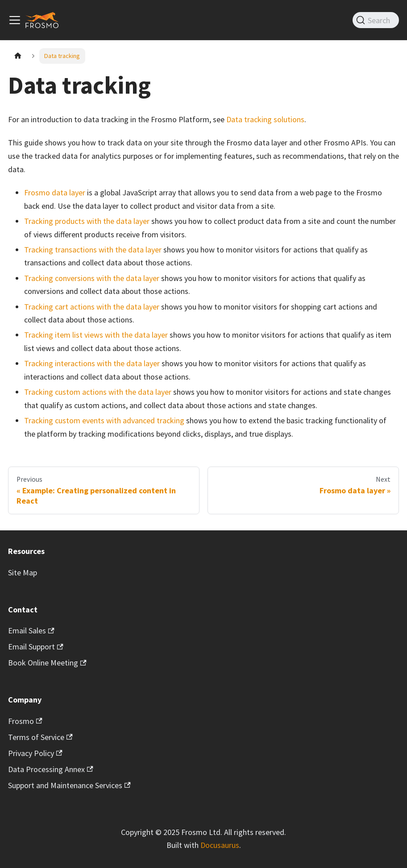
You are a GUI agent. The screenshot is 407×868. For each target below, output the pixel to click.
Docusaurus (220, 845)
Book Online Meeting (47, 663)
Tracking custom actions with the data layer (98, 392)
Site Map (23, 572)
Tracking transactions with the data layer (93, 250)
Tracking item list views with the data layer (96, 335)
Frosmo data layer (55, 192)
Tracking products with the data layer (87, 221)
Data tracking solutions (265, 119)
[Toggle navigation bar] (15, 20)
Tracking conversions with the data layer (92, 278)
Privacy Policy (35, 753)
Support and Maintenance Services (69, 785)
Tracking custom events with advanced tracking (104, 420)
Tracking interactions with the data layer (92, 363)
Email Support (36, 647)
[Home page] (18, 56)
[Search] (376, 20)
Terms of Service (40, 737)
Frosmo (25, 721)
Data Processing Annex (51, 769)
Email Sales (31, 630)
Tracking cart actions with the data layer (92, 307)
